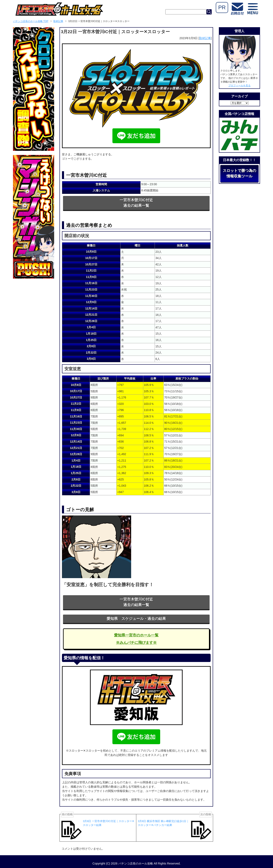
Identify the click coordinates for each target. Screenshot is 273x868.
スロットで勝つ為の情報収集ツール (239, 173)
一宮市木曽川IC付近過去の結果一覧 (136, 203)
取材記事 (205, 38)
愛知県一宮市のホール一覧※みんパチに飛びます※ (136, 639)
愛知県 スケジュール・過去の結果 (136, 619)
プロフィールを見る (239, 86)
